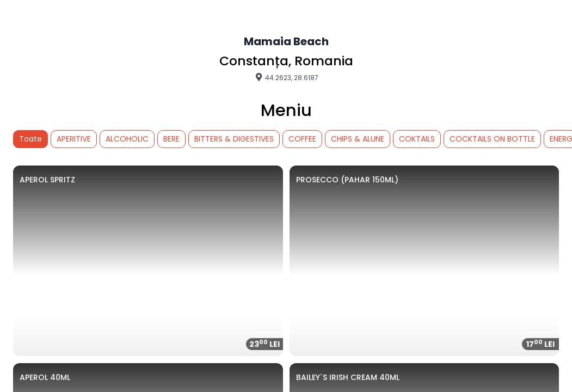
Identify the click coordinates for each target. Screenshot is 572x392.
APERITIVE (74, 139)
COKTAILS (417, 139)
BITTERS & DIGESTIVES (234, 139)
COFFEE (302, 139)
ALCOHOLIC (127, 139)
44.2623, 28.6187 (286, 77)
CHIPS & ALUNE (358, 139)
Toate (30, 139)
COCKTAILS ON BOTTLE (492, 139)
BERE (171, 139)
